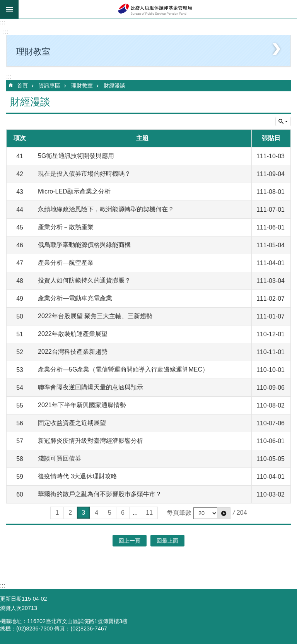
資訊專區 (49, 86)
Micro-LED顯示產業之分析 (74, 191)
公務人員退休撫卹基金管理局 (158, 9)
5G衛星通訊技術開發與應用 (76, 156)
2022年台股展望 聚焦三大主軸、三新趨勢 (95, 316)
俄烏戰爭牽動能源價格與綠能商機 (84, 245)
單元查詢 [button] (283, 122)
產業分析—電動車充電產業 (75, 298)
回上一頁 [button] (130, 541)
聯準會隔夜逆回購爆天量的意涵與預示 (90, 387)
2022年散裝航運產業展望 (73, 334)
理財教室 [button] (33, 52)
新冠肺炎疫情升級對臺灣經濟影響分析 (90, 441)
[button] (224, 513)
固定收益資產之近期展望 (72, 423)
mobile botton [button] (9, 9)
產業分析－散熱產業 (66, 227)
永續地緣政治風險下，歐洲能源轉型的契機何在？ (106, 209)
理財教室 (82, 86)
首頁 (22, 86)
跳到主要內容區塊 (4, 4)
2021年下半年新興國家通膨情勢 (82, 405)
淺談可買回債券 (60, 458)
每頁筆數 (179, 513)
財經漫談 (114, 86)
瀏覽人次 (11, 608)
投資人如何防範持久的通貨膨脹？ (84, 280)
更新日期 (11, 599)
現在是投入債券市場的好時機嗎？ (84, 174)
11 (149, 513)
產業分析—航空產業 (66, 263)
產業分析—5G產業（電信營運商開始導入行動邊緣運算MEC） (123, 369)
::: (3, 22)
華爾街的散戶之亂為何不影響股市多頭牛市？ (100, 494)
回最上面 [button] (167, 541)
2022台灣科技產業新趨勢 (73, 352)
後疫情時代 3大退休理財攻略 (78, 476)
